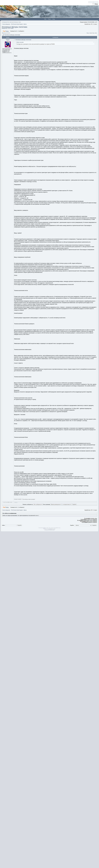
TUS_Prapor (11, 28)
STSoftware (50, 529)
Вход (54, 19)
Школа (25, 24)
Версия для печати (6, 33)
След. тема (94, 33)
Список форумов (6, 24)
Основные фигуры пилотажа (14, 27)
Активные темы (17, 22)
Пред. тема (89, 33)
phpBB (44, 528)
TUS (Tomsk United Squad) (17, 24)
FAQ (45, 19)
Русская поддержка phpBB (50, 530)
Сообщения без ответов (7, 22)
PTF (55, 529)
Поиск (49, 19)
